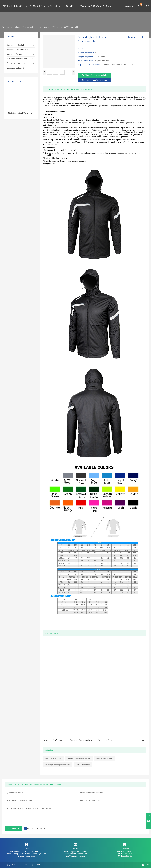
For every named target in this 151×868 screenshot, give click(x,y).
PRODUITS (20, 6)
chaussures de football (16, 68)
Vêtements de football (16, 45)
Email (75, 849)
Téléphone (124, 849)
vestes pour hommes (83, 765)
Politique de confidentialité (37, 828)
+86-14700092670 (124, 853)
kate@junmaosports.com (75, 856)
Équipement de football (16, 63)
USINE (58, 6)
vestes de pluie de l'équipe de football (58, 765)
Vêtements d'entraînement (17, 59)
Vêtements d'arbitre (15, 54)
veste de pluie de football (53, 758)
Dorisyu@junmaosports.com (76, 853)
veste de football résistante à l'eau (79, 758)
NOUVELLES (36, 6)
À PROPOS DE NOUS (99, 6)
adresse (26, 849)
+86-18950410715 (124, 856)
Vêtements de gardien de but (18, 50)
